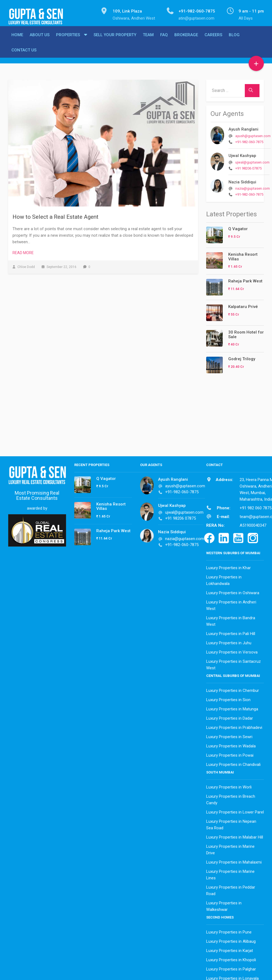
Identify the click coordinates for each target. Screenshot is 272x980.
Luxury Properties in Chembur (233, 689)
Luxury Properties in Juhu (229, 642)
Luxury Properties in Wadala (231, 745)
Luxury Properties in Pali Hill (231, 632)
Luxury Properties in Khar (228, 566)
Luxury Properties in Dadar (230, 717)
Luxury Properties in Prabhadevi (234, 726)
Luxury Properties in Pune (229, 931)
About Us (40, 39)
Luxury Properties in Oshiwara (233, 591)
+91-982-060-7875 (249, 141)
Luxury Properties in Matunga (232, 708)
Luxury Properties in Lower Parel (235, 811)
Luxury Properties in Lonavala (232, 977)
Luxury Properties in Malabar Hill (235, 836)
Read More (23, 251)
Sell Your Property (115, 39)
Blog (234, 39)
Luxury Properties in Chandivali (233, 763)
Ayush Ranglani (243, 128)
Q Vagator (238, 227)
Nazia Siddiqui (242, 181)
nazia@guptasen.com (253, 187)
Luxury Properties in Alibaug (231, 940)
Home (17, 39)
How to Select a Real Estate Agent (55, 215)
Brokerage (186, 39)
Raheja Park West (245, 280)
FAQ (164, 39)
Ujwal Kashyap (242, 154)
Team (148, 39)
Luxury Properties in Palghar (231, 968)
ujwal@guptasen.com (252, 161)
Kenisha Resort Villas (243, 255)
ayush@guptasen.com (253, 135)
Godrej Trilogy (242, 358)
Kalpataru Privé (243, 305)
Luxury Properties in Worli (229, 786)
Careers (213, 39)
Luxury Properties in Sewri (229, 735)
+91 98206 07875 (248, 167)
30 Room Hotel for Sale (246, 333)
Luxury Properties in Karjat (230, 949)
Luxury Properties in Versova (232, 651)
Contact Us (24, 55)
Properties (68, 39)
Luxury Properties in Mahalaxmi (234, 861)
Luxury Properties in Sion (228, 698)
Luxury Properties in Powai (230, 754)
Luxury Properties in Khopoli (231, 959)
